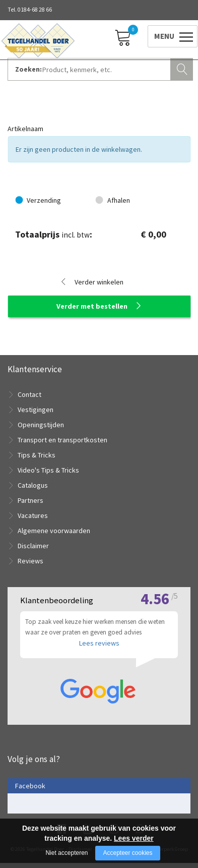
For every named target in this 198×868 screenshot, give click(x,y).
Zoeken (183, 68)
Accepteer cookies (127, 853)
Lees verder (134, 838)
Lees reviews (99, 648)
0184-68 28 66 (35, 10)
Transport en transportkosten (62, 440)
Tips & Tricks (37, 455)
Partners (30, 500)
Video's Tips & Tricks (48, 470)
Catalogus (33, 485)
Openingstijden (41, 425)
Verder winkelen (99, 282)
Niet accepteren (67, 853)
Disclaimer (33, 546)
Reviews (30, 561)
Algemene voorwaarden (54, 531)
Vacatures (33, 515)
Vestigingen (36, 410)
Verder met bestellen (92, 306)
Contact (29, 394)
